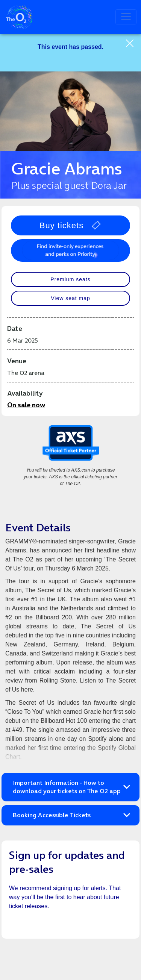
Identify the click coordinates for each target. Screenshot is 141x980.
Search (102, 17)
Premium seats (70, 279)
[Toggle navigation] (126, 17)
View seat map (70, 298)
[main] (70, 507)
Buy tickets (70, 225)
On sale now (26, 405)
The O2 (19, 17)
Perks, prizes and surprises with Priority (70, 250)
